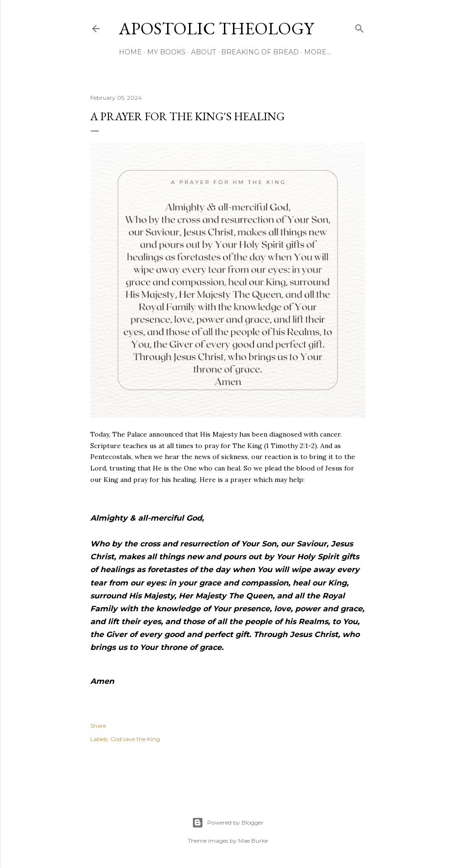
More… (317, 52)
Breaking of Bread (260, 52)
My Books (166, 52)
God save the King (135, 739)
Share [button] (98, 726)
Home (130, 52)
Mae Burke (253, 841)
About (203, 52)
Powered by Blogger (228, 823)
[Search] (360, 26)
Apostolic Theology (216, 28)
